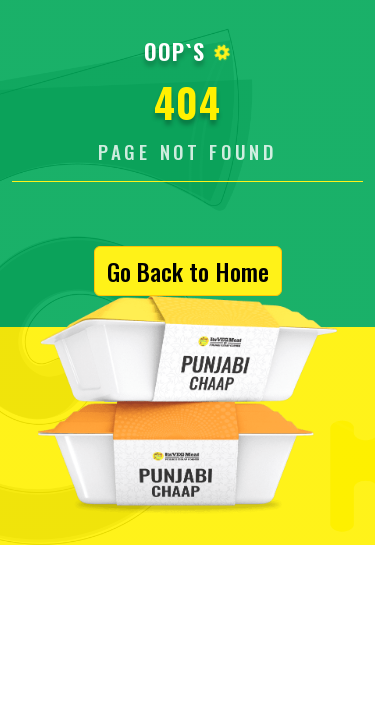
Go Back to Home (188, 271)
